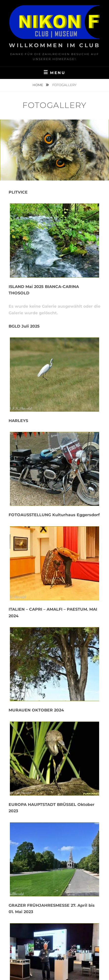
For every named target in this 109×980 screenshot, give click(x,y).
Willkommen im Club (54, 45)
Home (38, 85)
